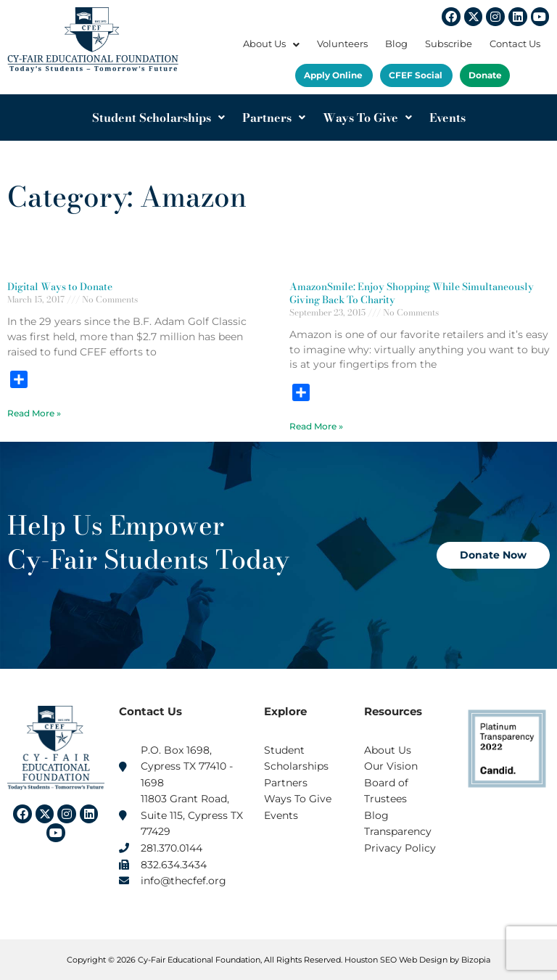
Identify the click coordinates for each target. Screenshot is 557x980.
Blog (396, 44)
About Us (271, 44)
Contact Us (515, 44)
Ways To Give (367, 118)
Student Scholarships (158, 118)
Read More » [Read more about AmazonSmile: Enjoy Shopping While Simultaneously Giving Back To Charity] (316, 426)
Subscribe (449, 44)
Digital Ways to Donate (60, 287)
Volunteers (342, 44)
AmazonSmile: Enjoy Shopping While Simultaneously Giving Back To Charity (412, 293)
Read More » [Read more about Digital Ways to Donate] (34, 413)
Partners (274, 118)
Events (447, 118)
